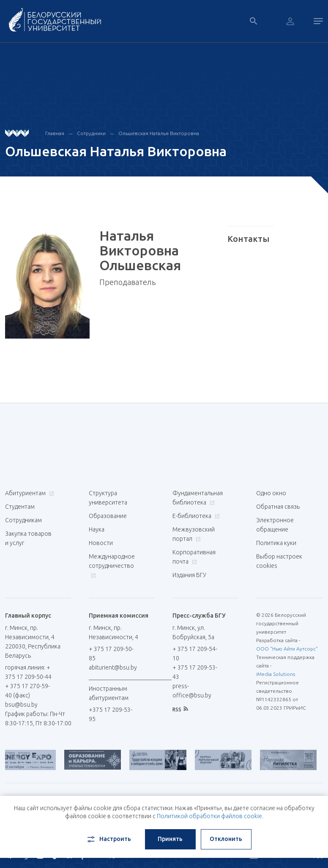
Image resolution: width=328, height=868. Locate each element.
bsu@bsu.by (21, 705)
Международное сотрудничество (112, 566)
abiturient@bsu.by (113, 667)
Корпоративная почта (194, 557)
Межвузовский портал (194, 534)
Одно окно (271, 493)
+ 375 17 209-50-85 (111, 654)
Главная (55, 133)
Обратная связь (278, 507)
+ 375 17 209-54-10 (195, 654)
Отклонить (226, 839)
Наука (97, 529)
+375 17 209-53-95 (111, 714)
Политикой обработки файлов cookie (209, 816)
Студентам (20, 507)
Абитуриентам (29, 493)
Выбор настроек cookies (279, 561)
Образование (108, 516)
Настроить (108, 839)
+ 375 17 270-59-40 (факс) (27, 691)
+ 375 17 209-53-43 (195, 672)
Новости (101, 543)
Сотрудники (91, 133)
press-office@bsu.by (192, 691)
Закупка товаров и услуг (28, 538)
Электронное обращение (275, 525)
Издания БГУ (189, 575)
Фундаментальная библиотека (198, 498)
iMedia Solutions (276, 674)
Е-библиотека (195, 516)
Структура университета (108, 498)
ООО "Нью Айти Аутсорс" (287, 649)
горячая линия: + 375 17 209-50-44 (28, 672)
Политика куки (276, 543)
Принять (170, 839)
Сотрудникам (23, 520)
